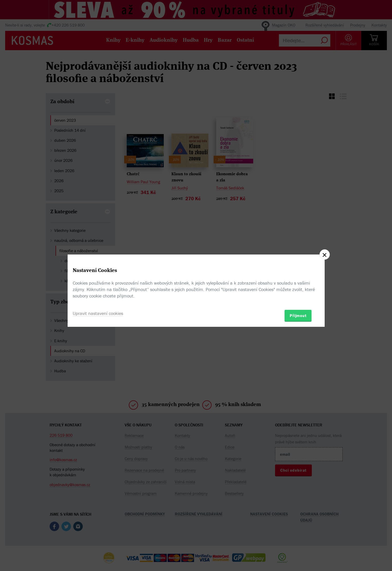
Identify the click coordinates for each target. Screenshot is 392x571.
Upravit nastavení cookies (98, 313)
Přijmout (298, 315)
